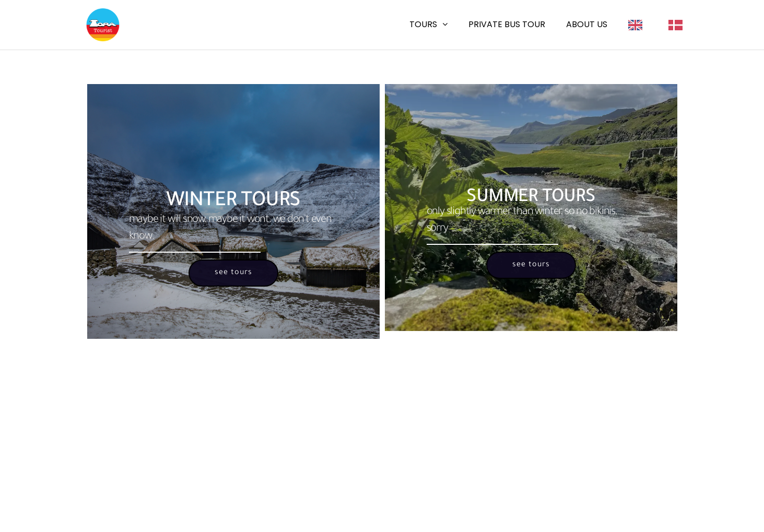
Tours (423, 24)
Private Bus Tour (507, 24)
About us (587, 24)
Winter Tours (233, 202)
